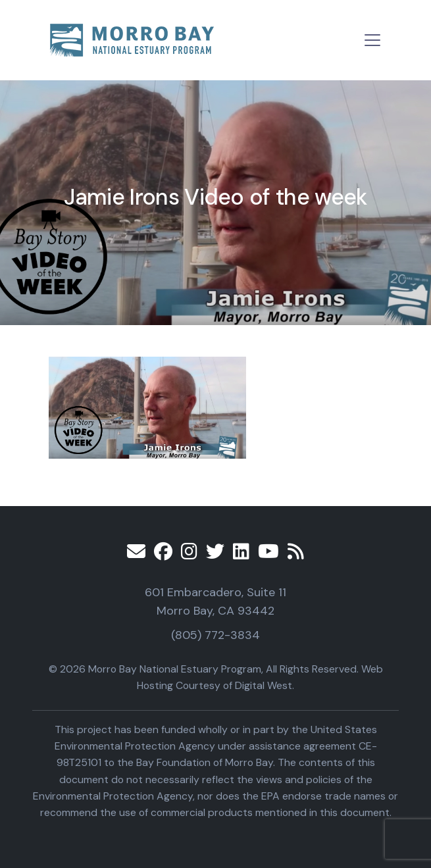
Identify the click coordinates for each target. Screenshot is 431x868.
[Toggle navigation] (372, 40)
